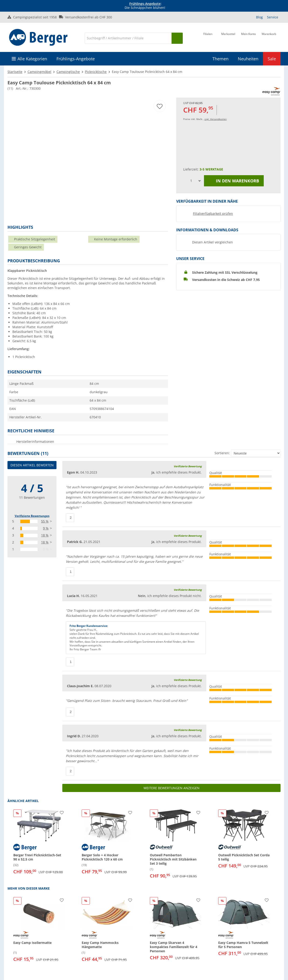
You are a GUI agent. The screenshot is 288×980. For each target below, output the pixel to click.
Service (273, 17)
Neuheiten (248, 59)
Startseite (15, 72)
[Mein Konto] (248, 38)
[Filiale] (208, 38)
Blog (259, 17)
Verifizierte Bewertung (188, 466)
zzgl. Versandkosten (216, 119)
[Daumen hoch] (70, 518)
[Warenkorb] (269, 38)
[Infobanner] (145, 6)
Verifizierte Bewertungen (32, 516)
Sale (272, 59)
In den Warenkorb (234, 181)
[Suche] (128, 38)
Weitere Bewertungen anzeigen (172, 788)
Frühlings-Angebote (145, 4)
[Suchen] (177, 38)
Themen (220, 59)
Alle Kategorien (32, 59)
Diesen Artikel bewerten (32, 465)
